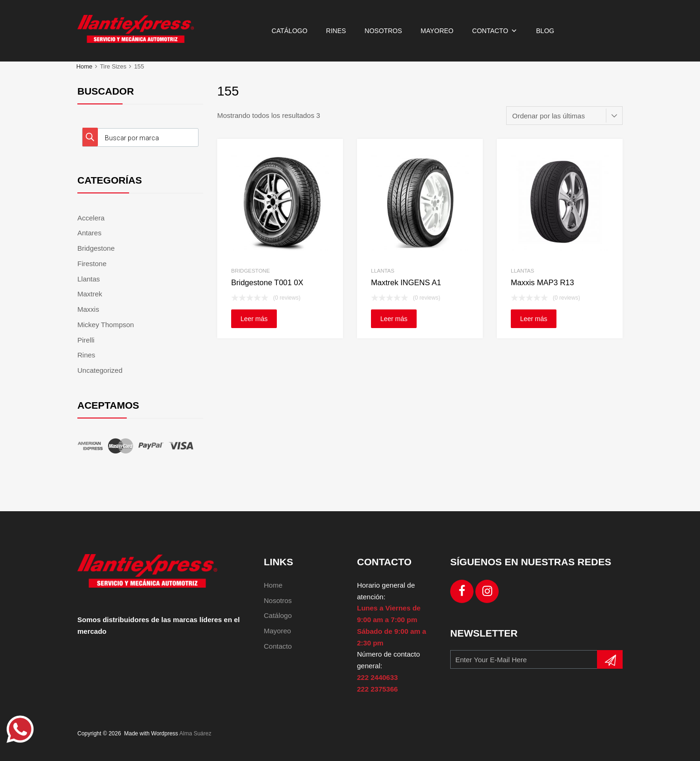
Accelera (91, 218)
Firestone (92, 264)
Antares (89, 233)
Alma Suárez (196, 734)
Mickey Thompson (106, 325)
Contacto (495, 31)
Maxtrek (90, 294)
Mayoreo (437, 31)
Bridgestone (250, 271)
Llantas (383, 271)
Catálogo (290, 31)
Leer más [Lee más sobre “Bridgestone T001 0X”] (254, 319)
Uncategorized (100, 370)
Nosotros (383, 31)
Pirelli (86, 340)
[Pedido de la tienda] (564, 116)
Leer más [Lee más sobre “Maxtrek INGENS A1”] (394, 319)
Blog (545, 31)
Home (84, 66)
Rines (336, 31)
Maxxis (88, 309)
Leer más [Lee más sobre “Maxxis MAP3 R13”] (534, 319)
